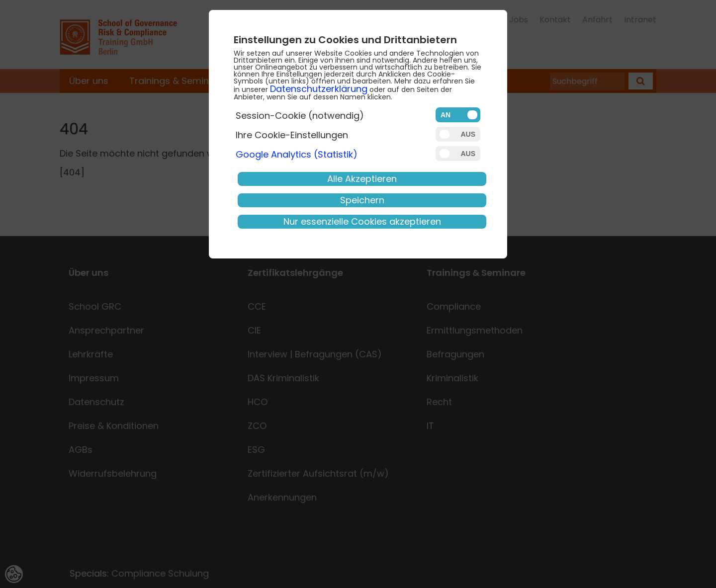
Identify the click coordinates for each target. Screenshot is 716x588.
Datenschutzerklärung (319, 89)
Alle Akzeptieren (362, 179)
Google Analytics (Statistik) (297, 154)
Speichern (362, 200)
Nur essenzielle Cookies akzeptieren (362, 221)
